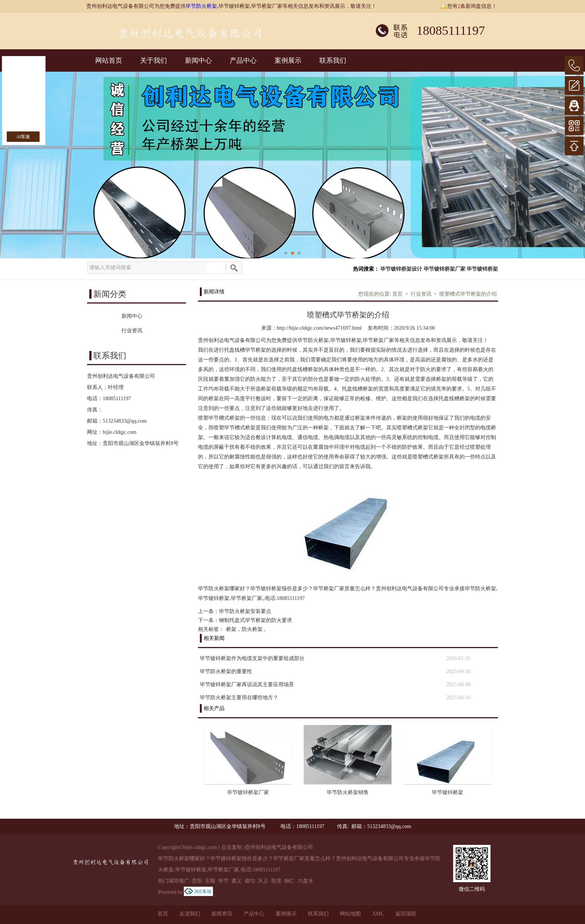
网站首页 (109, 60)
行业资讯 (421, 294)
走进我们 (190, 914)
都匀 (250, 881)
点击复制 (232, 847)
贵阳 (197, 881)
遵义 (236, 881)
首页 (397, 294)
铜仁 (290, 881)
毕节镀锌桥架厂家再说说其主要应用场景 (247, 685)
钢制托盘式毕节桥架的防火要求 (256, 620)
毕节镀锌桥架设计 (401, 269)
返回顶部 (406, 914)
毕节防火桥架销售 (348, 792)
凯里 (276, 881)
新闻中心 (198, 60)
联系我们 (333, 60)
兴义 (263, 881)
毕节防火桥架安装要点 (245, 611)
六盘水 (306, 881)
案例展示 (288, 60)
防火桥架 (252, 629)
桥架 (231, 629)
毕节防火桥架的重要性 (226, 671)
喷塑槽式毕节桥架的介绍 (468, 294)
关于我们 (154, 60)
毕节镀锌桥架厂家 (445, 269)
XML (378, 914)
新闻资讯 (222, 914)
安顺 (210, 881)
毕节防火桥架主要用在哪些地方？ (239, 698)
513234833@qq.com (125, 421)
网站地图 (350, 914)
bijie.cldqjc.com (120, 432)
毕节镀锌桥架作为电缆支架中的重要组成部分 (252, 658)
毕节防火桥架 (201, 6)
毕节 (223, 881)
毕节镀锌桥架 (482, 269)
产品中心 (243, 60)
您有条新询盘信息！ (468, 6)
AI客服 (23, 137)
